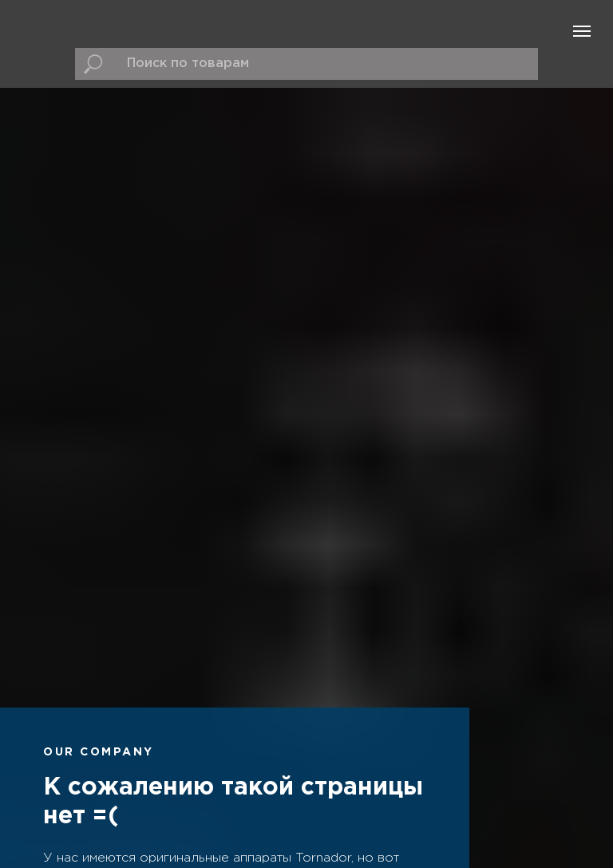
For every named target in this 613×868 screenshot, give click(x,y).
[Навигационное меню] (582, 31)
